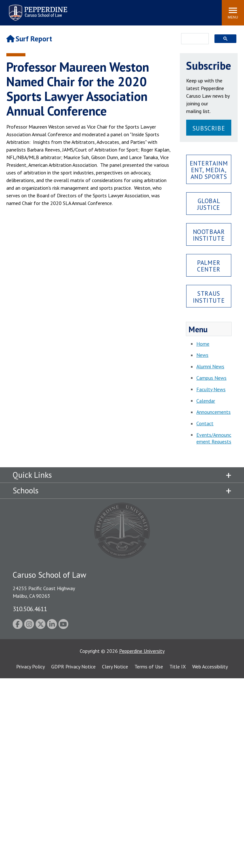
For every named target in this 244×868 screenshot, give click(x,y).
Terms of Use (149, 667)
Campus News (211, 378)
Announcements (213, 412)
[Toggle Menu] (233, 13)
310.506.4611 (30, 609)
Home (203, 344)
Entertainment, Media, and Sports (209, 170)
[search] (193, 39)
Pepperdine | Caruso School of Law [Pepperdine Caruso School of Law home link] (37, 9)
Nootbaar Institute (209, 235)
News (202, 355)
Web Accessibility (210, 667)
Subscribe (209, 128)
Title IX (178, 667)
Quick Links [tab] (32, 475)
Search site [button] (131, 10)
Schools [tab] (26, 490)
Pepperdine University (142, 651)
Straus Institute (209, 297)
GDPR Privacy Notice (73, 667)
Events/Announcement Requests (214, 438)
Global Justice (209, 204)
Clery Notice (115, 667)
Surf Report (29, 39)
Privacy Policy (30, 667)
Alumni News (210, 366)
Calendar (206, 401)
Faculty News (211, 389)
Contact (205, 423)
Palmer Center (209, 266)
